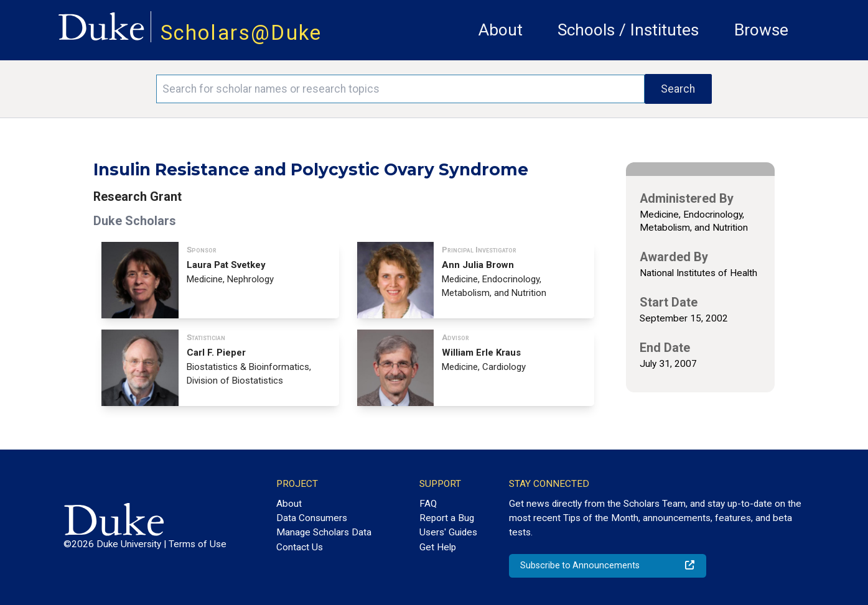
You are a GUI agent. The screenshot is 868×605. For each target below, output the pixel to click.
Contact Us (300, 547)
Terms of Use (198, 544)
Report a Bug (447, 518)
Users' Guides (448, 532)
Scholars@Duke (241, 33)
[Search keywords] (400, 89)
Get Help (438, 547)
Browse (761, 30)
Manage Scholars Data (324, 532)
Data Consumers (312, 518)
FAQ (428, 504)
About (501, 30)
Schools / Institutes (628, 30)
